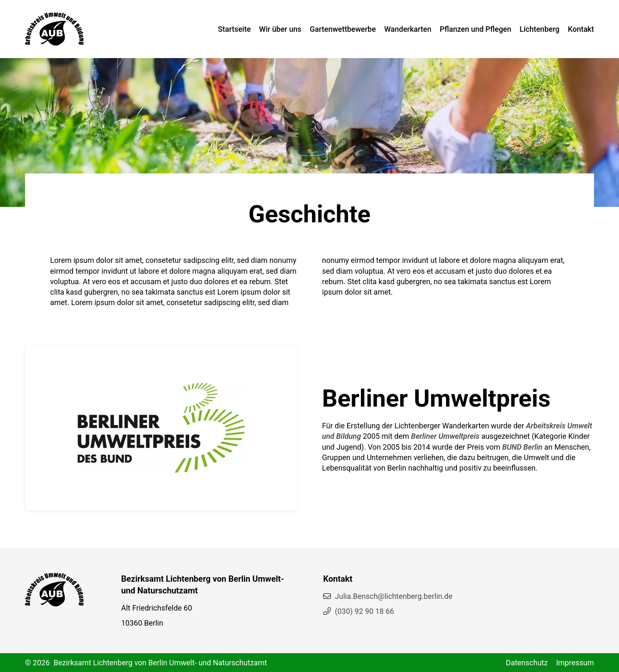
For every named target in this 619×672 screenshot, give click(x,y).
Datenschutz (527, 663)
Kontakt (581, 29)
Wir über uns (280, 29)
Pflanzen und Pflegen (476, 29)
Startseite (235, 29)
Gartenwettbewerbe (343, 29)
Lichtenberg (540, 29)
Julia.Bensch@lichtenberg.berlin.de (394, 596)
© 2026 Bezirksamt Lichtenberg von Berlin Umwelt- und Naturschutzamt (146, 663)
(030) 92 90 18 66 (365, 611)
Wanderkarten (408, 29)
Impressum (575, 663)
